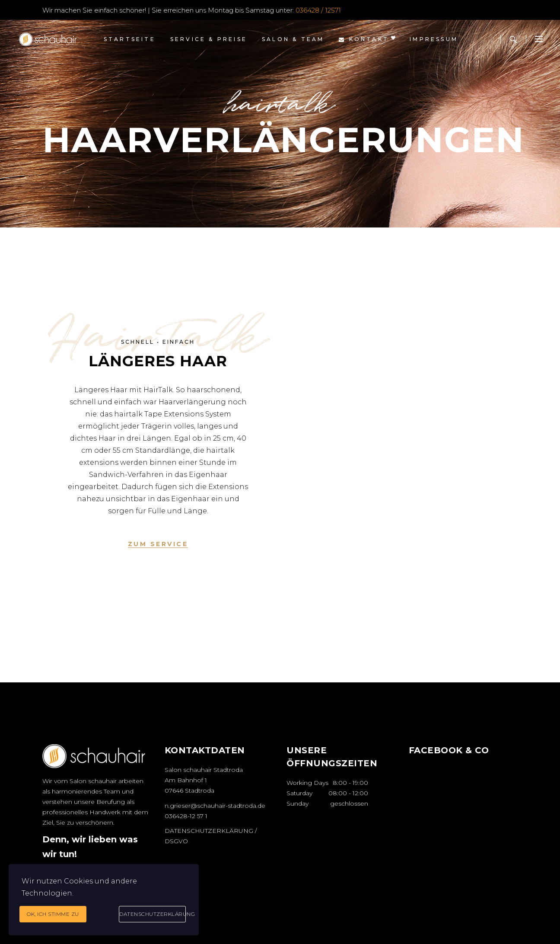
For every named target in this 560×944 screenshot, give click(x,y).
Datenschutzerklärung (153, 914)
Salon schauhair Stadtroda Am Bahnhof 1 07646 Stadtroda (204, 780)
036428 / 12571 (318, 10)
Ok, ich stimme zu (53, 914)
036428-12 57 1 (186, 816)
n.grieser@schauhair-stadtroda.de (215, 806)
